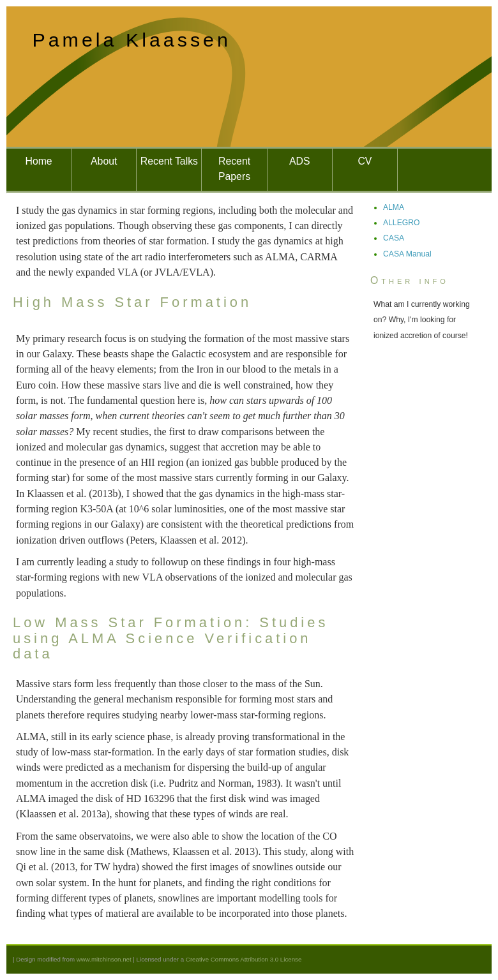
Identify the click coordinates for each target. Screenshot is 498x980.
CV (365, 161)
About (104, 161)
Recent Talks (169, 161)
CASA (394, 238)
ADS (299, 161)
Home (39, 161)
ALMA (394, 207)
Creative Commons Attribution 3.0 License (244, 959)
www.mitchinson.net (104, 959)
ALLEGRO (401, 223)
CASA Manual (407, 254)
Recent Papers (234, 169)
